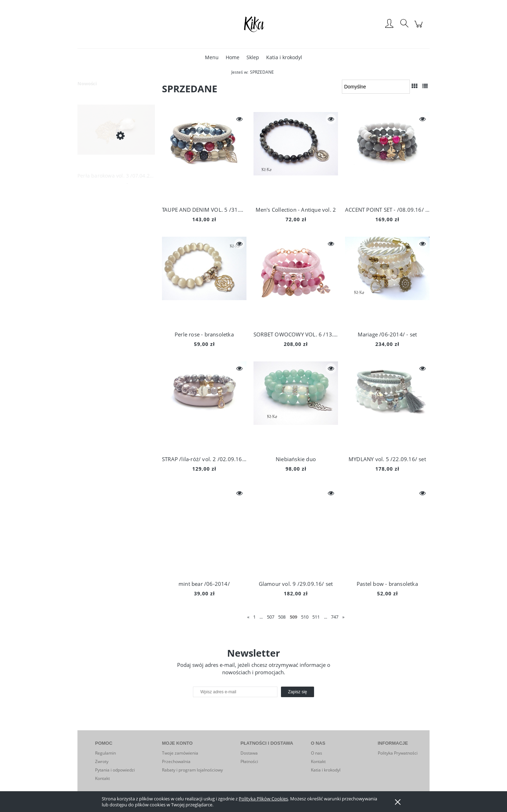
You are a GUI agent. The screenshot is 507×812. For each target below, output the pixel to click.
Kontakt (102, 778)
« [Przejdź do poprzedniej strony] (248, 617)
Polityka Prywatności (398, 753)
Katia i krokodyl (326, 770)
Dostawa (249, 753)
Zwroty (102, 761)
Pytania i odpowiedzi (115, 770)
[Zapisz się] (298, 692)
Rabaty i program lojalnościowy (192, 770)
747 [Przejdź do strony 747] (335, 617)
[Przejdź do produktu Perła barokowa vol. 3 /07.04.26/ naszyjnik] (116, 135)
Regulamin (105, 753)
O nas (317, 753)
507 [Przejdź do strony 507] (271, 617)
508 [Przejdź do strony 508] (282, 617)
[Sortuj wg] (376, 87)
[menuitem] (212, 57)
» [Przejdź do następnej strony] (343, 617)
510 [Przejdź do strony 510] (305, 617)
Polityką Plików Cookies (263, 799)
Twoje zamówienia (180, 753)
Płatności (249, 761)
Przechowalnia (176, 761)
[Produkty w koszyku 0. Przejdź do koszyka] (420, 28)
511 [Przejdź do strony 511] (316, 617)
